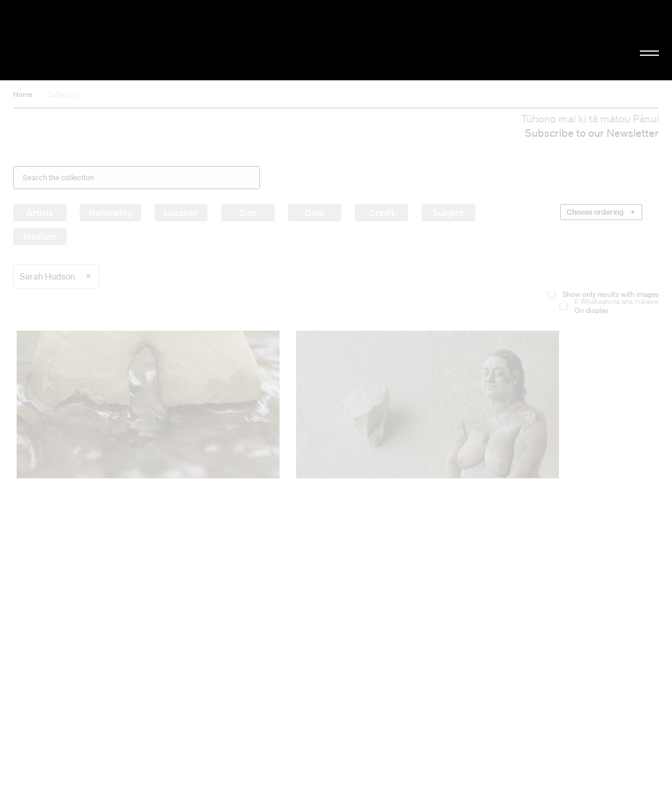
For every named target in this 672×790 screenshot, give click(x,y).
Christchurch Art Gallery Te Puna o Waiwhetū (113, 40)
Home (23, 94)
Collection (63, 94)
